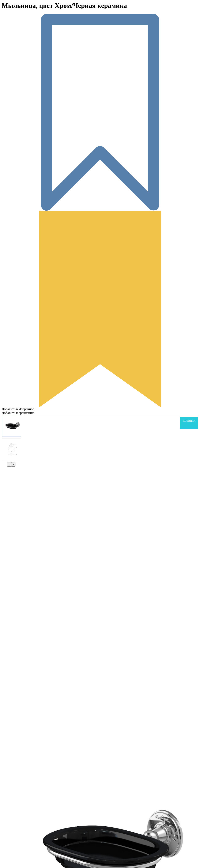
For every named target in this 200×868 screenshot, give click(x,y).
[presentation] (9, 464)
